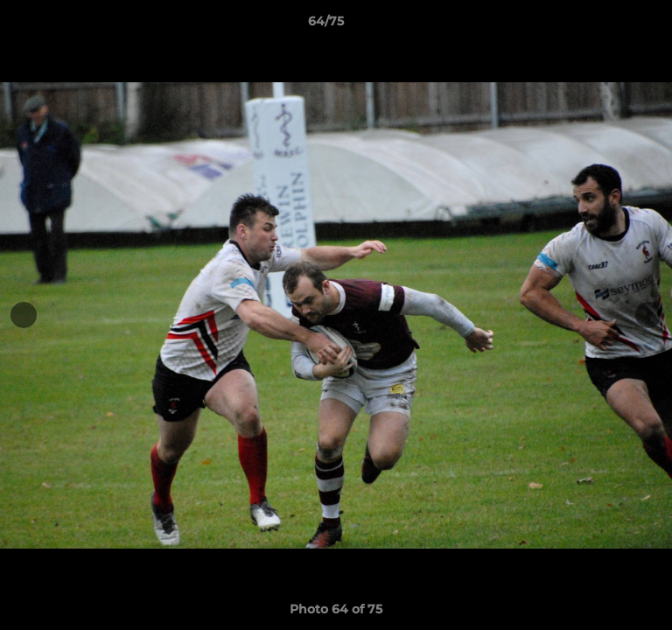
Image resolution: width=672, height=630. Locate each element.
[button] (609, 25)
